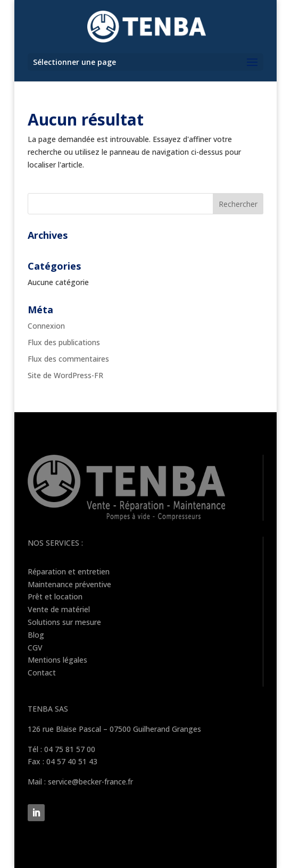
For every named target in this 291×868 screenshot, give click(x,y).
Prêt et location (55, 596)
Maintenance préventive (69, 584)
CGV (35, 648)
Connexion (46, 326)
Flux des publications (64, 342)
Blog (36, 635)
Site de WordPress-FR (65, 375)
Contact (42, 673)
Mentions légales (57, 660)
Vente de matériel (59, 609)
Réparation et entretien (69, 571)
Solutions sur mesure (64, 622)
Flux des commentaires (68, 359)
